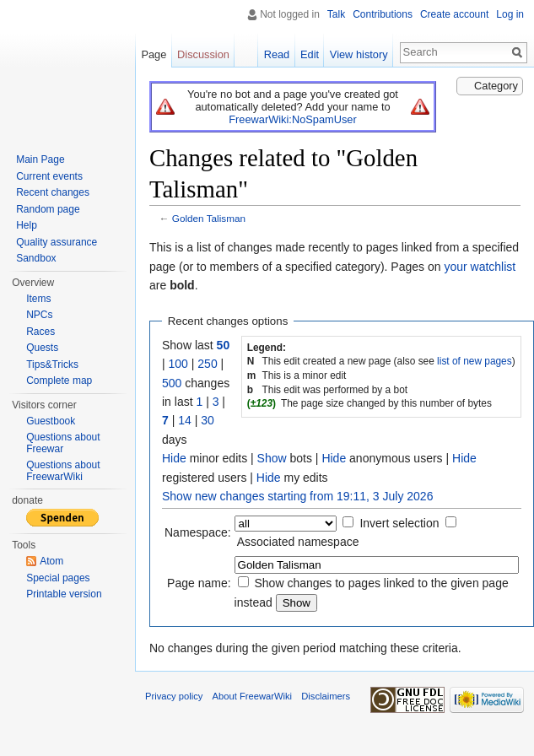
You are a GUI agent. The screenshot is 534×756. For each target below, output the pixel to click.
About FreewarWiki (253, 696)
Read (277, 54)
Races (40, 332)
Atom (51, 561)
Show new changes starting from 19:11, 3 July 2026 (297, 496)
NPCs (39, 315)
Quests (42, 348)
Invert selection (399, 523)
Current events (49, 176)
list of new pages (475, 361)
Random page (48, 209)
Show (272, 458)
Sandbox (36, 258)
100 (178, 364)
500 (172, 383)
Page (154, 54)
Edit (310, 54)
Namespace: (198, 532)
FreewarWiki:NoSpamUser (292, 119)
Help (27, 225)
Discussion (203, 54)
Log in (510, 14)
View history (359, 54)
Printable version (64, 594)
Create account (454, 14)
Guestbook (51, 421)
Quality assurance (57, 242)
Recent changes (53, 192)
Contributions (383, 14)
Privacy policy (174, 696)
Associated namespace (298, 542)
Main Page (40, 159)
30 (208, 420)
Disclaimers (326, 696)
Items (38, 299)
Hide (174, 458)
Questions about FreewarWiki (63, 471)
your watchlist (480, 267)
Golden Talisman (209, 218)
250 (207, 364)
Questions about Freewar (63, 443)
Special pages (58, 578)
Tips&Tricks (52, 364)
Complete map (59, 381)
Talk (336, 14)
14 (185, 420)
